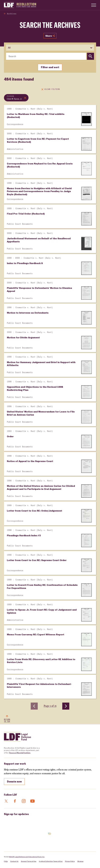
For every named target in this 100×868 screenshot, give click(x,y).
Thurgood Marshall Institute (20, 753)
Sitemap (80, 861)
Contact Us (14, 861)
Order (10, 436)
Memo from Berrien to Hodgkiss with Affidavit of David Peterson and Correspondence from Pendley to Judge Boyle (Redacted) (39, 191)
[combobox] (46, 56)
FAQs (6, 861)
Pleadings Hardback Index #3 (24, 535)
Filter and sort (50, 67)
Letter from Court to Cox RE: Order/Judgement (35, 511)
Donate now (14, 781)
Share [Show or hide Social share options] (50, 36)
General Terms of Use (29, 861)
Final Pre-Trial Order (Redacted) (26, 214)
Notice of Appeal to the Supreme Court (30, 461)
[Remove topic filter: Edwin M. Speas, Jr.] (16, 98)
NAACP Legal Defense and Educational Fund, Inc (27, 857)
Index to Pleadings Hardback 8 (25, 263)
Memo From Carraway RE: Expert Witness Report (36, 634)
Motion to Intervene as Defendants (28, 313)
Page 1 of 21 (50, 706)
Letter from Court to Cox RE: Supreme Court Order (37, 560)
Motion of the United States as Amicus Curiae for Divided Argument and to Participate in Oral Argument (41, 487)
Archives (12, 14)
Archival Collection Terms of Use (51, 861)
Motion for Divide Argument (23, 337)
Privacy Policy (70, 861)
